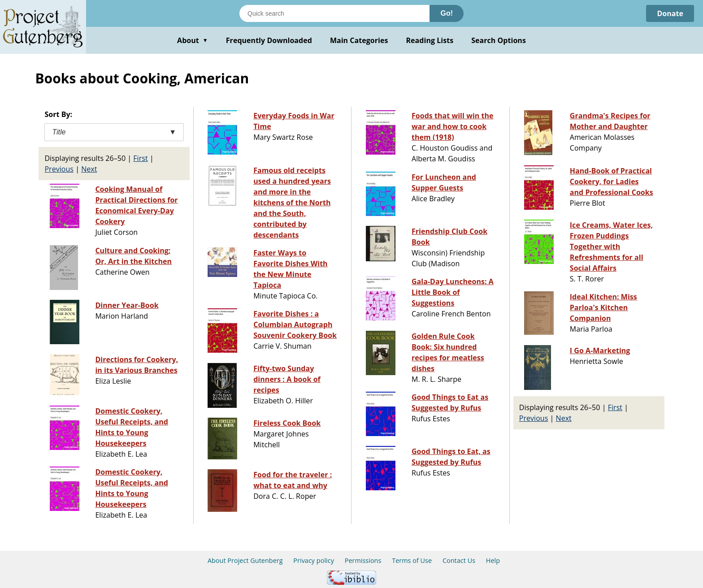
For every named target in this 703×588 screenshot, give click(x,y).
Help (493, 560)
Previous (59, 169)
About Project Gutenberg (245, 560)
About (193, 40)
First (140, 158)
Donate (670, 13)
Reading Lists (430, 40)
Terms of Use (412, 560)
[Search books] (334, 13)
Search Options (499, 40)
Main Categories (359, 40)
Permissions (363, 560)
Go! (447, 13)
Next (89, 169)
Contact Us (459, 560)
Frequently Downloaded (269, 40)
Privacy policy (314, 560)
